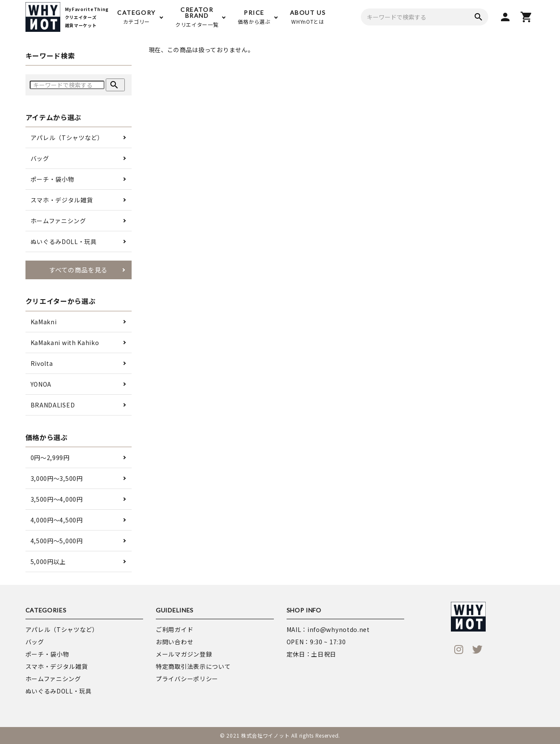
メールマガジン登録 (184, 654)
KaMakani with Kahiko (65, 343)
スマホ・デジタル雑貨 (62, 200)
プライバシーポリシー (187, 679)
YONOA (41, 384)
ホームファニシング (58, 221)
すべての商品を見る (78, 270)
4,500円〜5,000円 (57, 541)
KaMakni (44, 322)
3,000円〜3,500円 (57, 478)
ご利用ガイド (174, 629)
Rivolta (42, 363)
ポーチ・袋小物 (52, 179)
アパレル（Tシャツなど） (67, 138)
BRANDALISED (53, 405)
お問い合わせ (174, 642)
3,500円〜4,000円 (57, 499)
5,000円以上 (48, 562)
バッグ (40, 158)
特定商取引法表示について (193, 666)
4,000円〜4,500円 (57, 520)
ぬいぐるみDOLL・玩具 (64, 241)
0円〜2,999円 (50, 458)
